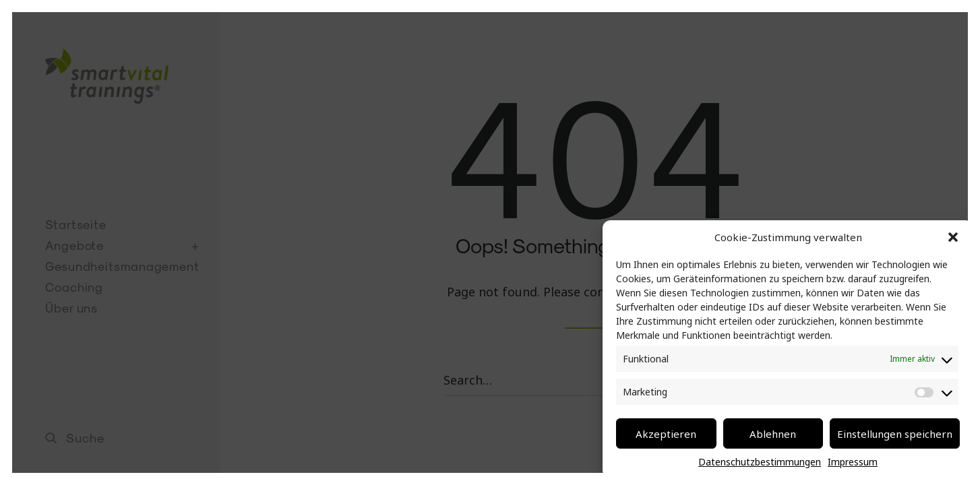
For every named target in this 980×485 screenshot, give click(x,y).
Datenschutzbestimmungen (760, 462)
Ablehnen (773, 434)
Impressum (853, 462)
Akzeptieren (666, 434)
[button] (953, 237)
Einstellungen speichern (895, 434)
